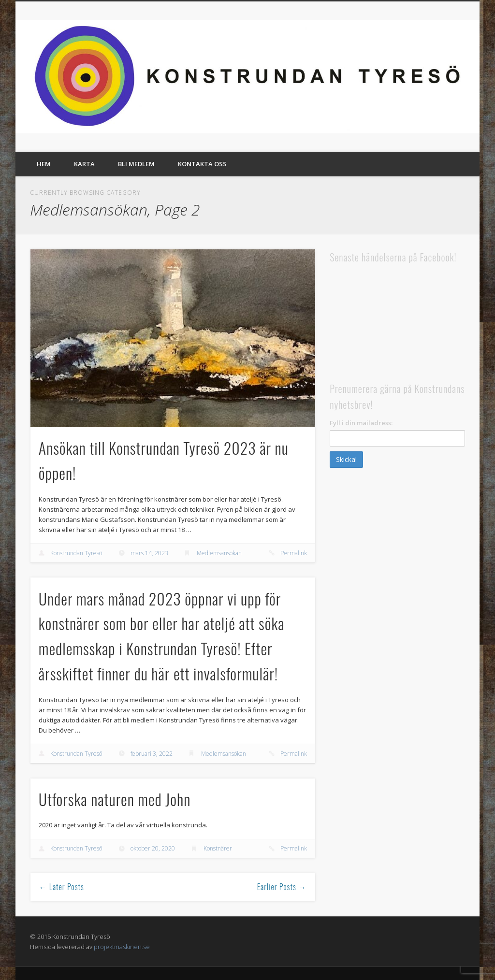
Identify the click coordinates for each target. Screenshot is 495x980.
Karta (84, 164)
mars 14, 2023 (149, 553)
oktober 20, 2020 (153, 848)
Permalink (294, 553)
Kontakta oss (202, 164)
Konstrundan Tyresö (76, 553)
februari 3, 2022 (152, 754)
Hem (44, 164)
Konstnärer (218, 848)
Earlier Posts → (282, 887)
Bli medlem (136, 164)
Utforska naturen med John (115, 799)
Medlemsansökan (219, 553)
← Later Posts (62, 887)
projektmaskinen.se (122, 947)
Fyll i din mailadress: (361, 423)
